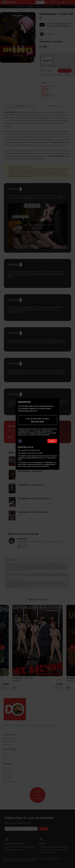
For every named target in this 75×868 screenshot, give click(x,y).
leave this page (37, 421)
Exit (20, 441)
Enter (52, 441)
